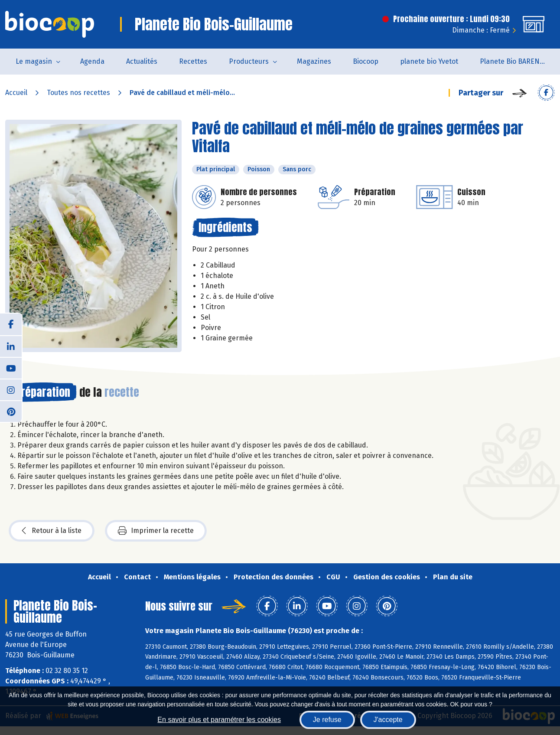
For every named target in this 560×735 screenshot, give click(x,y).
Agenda (92, 61)
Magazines (314, 61)
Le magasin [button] (34, 61)
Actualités (142, 61)
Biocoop (366, 61)
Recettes (193, 61)
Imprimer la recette (156, 531)
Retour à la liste (52, 531)
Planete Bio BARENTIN (515, 61)
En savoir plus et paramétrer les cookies (219, 720)
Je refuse (327, 720)
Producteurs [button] (249, 61)
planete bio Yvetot (429, 61)
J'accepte (388, 720)
